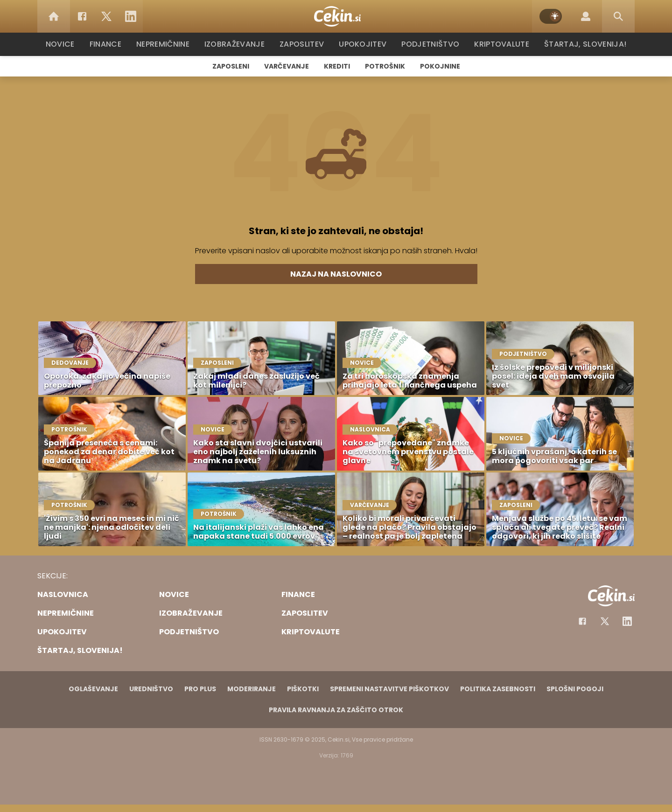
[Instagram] (627, 621)
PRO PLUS (200, 689)
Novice (65, 44)
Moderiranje (252, 689)
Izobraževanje (239, 44)
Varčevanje (287, 66)
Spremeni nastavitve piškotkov (389, 689)
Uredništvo (151, 689)
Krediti (337, 66)
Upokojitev (365, 44)
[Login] (586, 16)
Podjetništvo (430, 44)
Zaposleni (231, 66)
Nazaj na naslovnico (336, 274)
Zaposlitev (305, 44)
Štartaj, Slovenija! (582, 44)
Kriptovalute (500, 44)
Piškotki (303, 689)
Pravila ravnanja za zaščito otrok (336, 710)
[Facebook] (82, 16)
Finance (110, 44)
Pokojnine (440, 66)
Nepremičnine (168, 44)
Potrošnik (385, 66)
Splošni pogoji (575, 689)
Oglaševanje (93, 689)
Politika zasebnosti (498, 689)
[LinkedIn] (131, 16)
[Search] (618, 16)
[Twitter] (106, 16)
